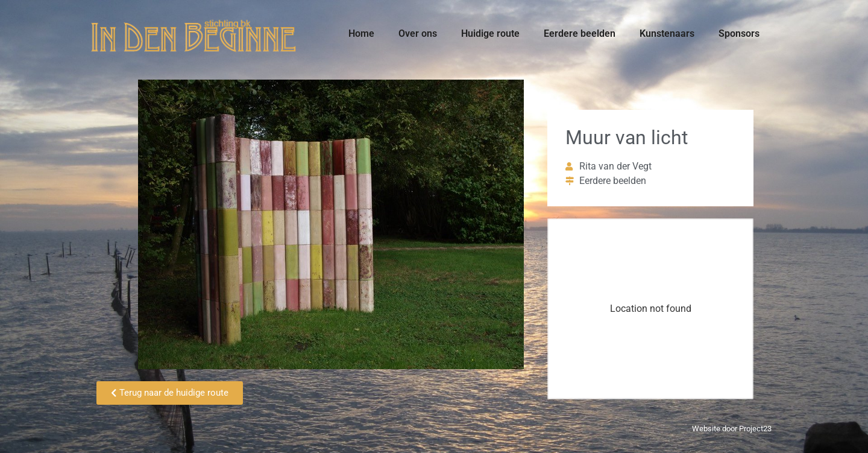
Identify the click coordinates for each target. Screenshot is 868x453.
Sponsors (739, 33)
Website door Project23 (732, 429)
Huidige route (490, 33)
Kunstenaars (667, 33)
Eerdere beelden (580, 33)
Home (361, 33)
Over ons (418, 33)
